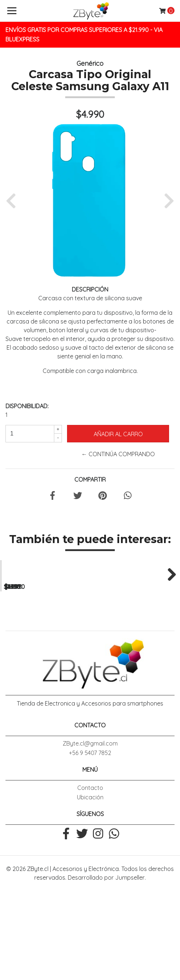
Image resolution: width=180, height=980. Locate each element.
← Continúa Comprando (118, 454)
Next (169, 618)
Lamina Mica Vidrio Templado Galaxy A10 (135, 659)
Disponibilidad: (27, 406)
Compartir (90, 479)
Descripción (90, 289)
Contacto (90, 877)
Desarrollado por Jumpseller (106, 967)
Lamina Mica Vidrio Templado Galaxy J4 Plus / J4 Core (45, 662)
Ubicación (90, 887)
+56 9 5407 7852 (90, 842)
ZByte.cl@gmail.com (90, 833)
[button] (14, 200)
